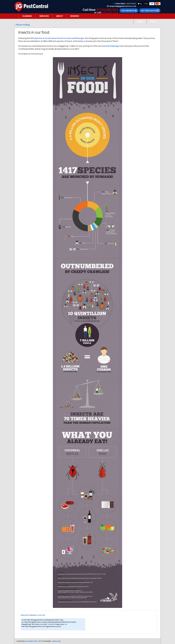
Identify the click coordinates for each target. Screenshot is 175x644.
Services (44, 16)
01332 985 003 (107, 10)
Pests (154, 22)
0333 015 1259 (110, 12)
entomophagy (112, 46)
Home (140, 22)
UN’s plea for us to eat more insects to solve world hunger (57, 38)
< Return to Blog (22, 25)
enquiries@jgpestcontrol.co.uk (123, 6)
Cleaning (27, 16)
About (60, 16)
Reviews (75, 16)
